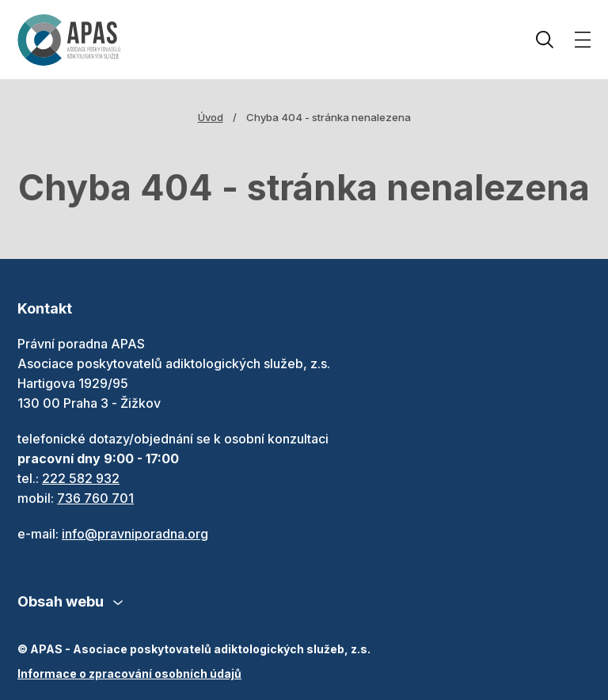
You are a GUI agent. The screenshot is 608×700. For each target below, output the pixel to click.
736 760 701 (95, 498)
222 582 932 (81, 478)
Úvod (211, 117)
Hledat (545, 40)
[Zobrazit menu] (583, 40)
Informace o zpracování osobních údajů (129, 674)
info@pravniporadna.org (135, 534)
